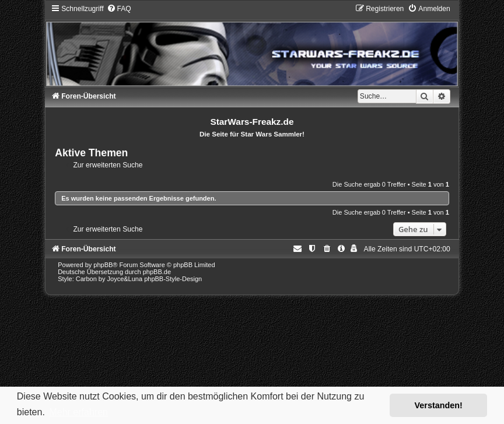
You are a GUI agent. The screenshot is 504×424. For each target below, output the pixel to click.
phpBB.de (157, 272)
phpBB (103, 265)
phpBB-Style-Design (173, 279)
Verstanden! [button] (439, 405)
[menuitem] (119, 9)
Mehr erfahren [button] (78, 412)
